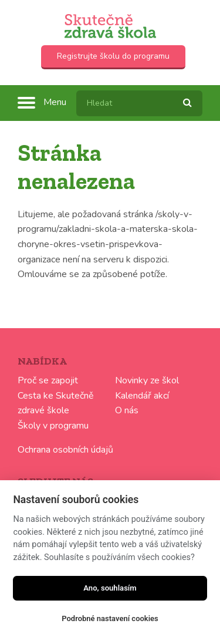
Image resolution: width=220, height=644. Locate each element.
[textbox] (139, 103)
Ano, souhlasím (110, 588)
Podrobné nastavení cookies (110, 618)
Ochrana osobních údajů (65, 450)
